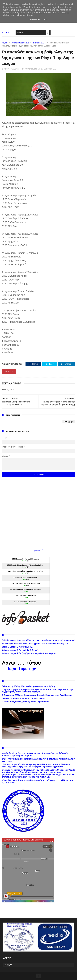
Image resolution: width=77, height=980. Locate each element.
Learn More (35, 20)
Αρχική (4, 43)
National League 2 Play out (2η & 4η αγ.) (20, 650)
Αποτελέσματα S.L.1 (20, 43)
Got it (47, 20)
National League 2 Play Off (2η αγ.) (17, 647)
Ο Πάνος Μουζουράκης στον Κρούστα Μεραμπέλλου (26, 702)
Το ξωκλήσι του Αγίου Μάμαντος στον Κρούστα (23, 698)
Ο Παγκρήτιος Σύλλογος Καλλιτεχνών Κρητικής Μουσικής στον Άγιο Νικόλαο (37, 695)
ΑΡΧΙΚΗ (5, 33)
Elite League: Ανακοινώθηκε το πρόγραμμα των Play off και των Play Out (35, 644)
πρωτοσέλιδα (39, 550)
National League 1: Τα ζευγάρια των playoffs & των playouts (29, 653)
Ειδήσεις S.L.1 (39, 43)
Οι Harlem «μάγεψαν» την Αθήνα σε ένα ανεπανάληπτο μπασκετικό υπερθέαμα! (38, 640)
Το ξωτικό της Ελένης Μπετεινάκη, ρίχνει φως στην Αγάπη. (28, 686)
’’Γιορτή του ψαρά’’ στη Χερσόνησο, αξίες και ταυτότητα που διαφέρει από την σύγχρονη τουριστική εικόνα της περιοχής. (37, 691)
